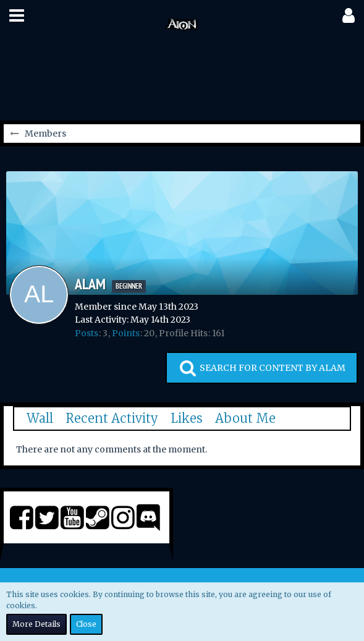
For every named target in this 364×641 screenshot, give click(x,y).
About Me (245, 418)
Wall (40, 418)
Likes (187, 418)
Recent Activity (112, 418)
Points (126, 333)
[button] (17, 15)
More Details (36, 624)
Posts (87, 333)
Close (86, 624)
